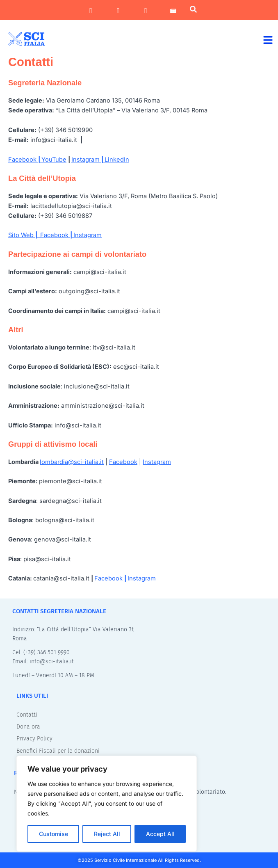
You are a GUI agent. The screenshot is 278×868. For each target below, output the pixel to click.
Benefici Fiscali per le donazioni (58, 751)
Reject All (107, 834)
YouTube (54, 160)
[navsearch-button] (193, 11)
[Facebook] (91, 11)
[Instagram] (118, 11)
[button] (268, 40)
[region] (107, 804)
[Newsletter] (173, 11)
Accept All (160, 834)
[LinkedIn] (146, 11)
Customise (54, 834)
